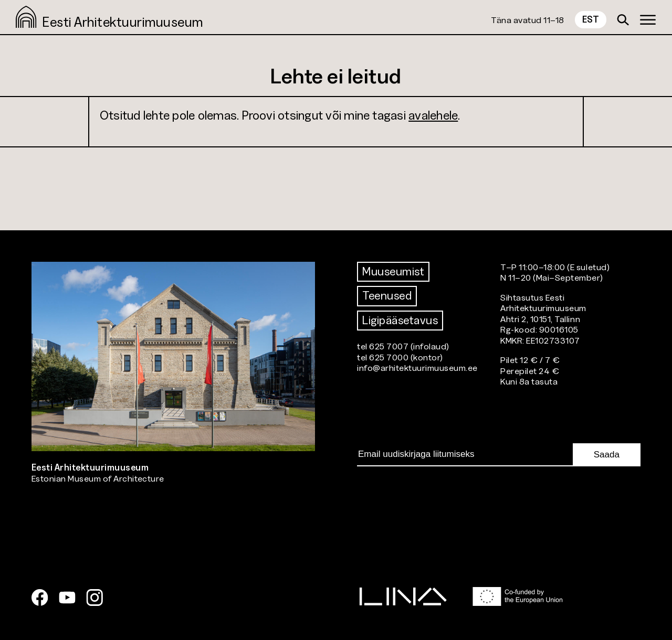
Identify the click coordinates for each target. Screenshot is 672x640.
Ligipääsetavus (400, 320)
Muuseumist (393, 271)
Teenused (387, 296)
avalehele (433, 115)
